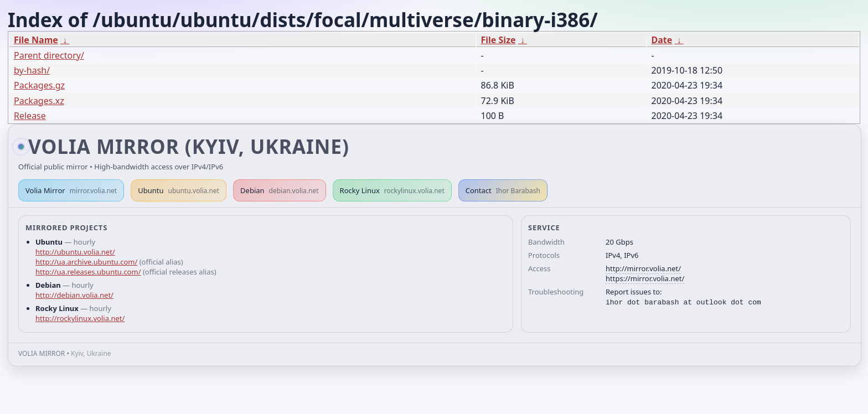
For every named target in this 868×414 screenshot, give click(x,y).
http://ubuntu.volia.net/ (75, 252)
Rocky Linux (392, 190)
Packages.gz (39, 85)
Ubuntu (179, 190)
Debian (280, 190)
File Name (36, 40)
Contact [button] (503, 190)
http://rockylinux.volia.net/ (80, 318)
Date (662, 40)
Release (30, 116)
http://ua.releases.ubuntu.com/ (88, 272)
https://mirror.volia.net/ (645, 278)
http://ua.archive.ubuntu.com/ (86, 262)
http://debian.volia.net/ (74, 295)
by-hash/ (32, 70)
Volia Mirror (71, 190)
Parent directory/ (49, 55)
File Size (498, 40)
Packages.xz (39, 101)
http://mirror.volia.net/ (643, 268)
